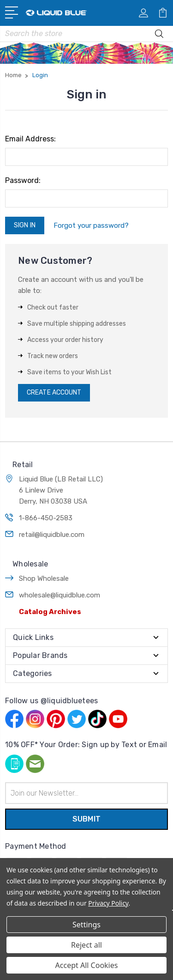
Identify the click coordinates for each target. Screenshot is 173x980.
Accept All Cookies (87, 965)
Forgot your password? (91, 225)
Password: (23, 180)
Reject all (86, 945)
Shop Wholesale (44, 578)
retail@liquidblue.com (52, 535)
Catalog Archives (50, 612)
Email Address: (30, 139)
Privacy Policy (108, 903)
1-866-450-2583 (46, 518)
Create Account (54, 393)
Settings (86, 925)
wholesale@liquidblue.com (60, 595)
